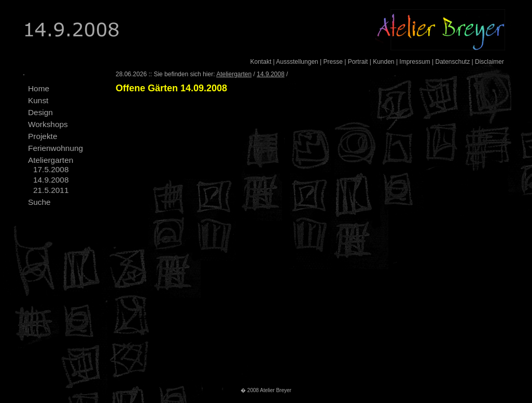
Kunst (38, 100)
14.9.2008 (51, 180)
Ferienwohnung (55, 148)
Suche (39, 202)
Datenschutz (452, 62)
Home (39, 88)
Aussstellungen (297, 62)
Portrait (358, 62)
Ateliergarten (51, 160)
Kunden (383, 62)
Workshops (48, 124)
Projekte (43, 136)
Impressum (415, 62)
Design (40, 112)
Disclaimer (489, 62)
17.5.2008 (51, 169)
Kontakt (261, 62)
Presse (333, 62)
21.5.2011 (51, 190)
